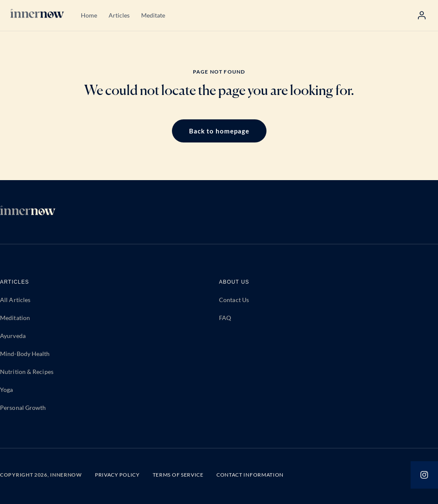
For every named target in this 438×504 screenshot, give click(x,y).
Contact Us (234, 300)
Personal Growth (23, 408)
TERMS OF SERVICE (178, 475)
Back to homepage (219, 131)
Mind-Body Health (25, 354)
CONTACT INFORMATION (250, 475)
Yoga (6, 390)
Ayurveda (13, 336)
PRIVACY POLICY (117, 475)
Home (89, 15)
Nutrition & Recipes (27, 372)
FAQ (225, 318)
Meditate (153, 15)
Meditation (15, 318)
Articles (119, 15)
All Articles (15, 300)
